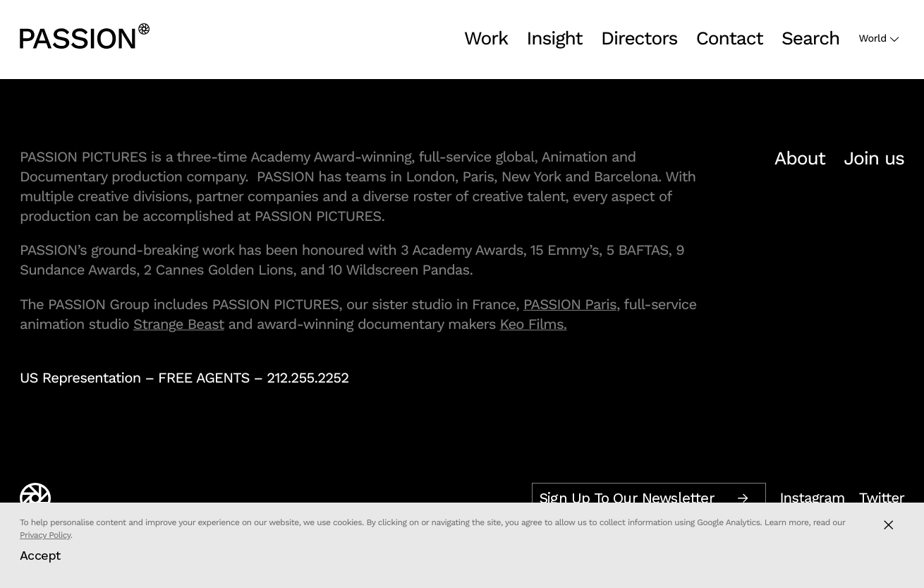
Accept (40, 555)
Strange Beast (179, 324)
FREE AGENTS (204, 378)
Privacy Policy (45, 535)
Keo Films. (534, 324)
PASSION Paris (570, 304)
